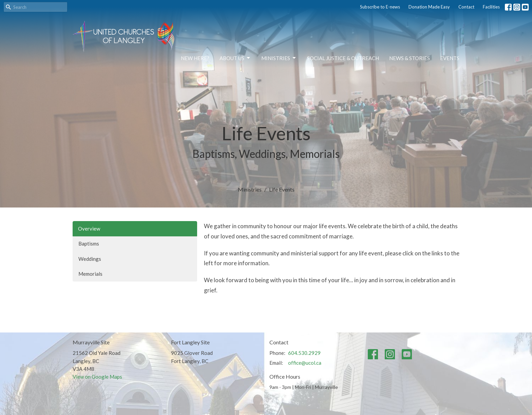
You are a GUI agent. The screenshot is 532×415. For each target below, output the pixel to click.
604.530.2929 (304, 353)
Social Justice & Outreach (343, 58)
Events (450, 58)
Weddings (90, 259)
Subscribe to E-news (380, 7)
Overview (89, 229)
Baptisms (89, 243)
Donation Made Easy (429, 7)
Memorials (90, 274)
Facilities (491, 7)
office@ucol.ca (305, 363)
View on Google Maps (97, 377)
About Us (235, 58)
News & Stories (410, 58)
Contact (466, 7)
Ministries (279, 58)
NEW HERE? (195, 58)
